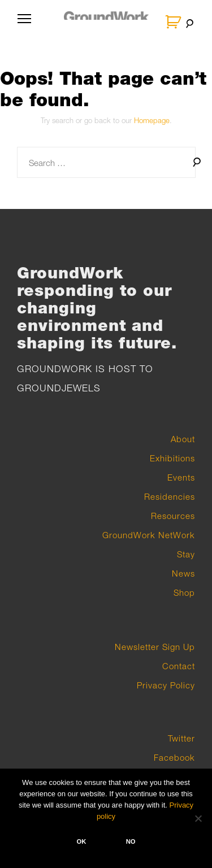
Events (181, 477)
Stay (186, 554)
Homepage (152, 120)
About (183, 439)
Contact (179, 666)
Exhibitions (172, 458)
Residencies (170, 496)
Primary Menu (22, 24)
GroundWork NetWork (149, 535)
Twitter (181, 738)
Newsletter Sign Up (155, 647)
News (183, 573)
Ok (81, 841)
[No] (198, 818)
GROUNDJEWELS (59, 388)
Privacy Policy (166, 685)
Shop (184, 592)
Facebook (174, 757)
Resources (173, 516)
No (131, 841)
